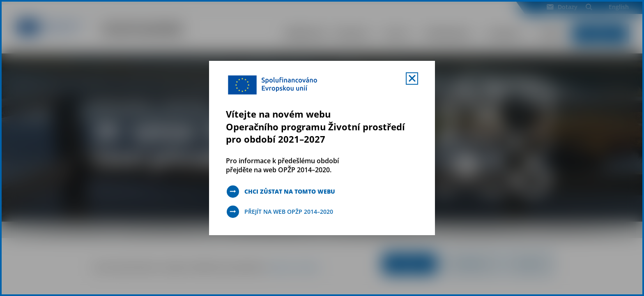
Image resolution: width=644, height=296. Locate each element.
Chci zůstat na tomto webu (290, 191)
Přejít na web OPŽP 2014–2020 (289, 212)
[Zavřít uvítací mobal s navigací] (412, 79)
